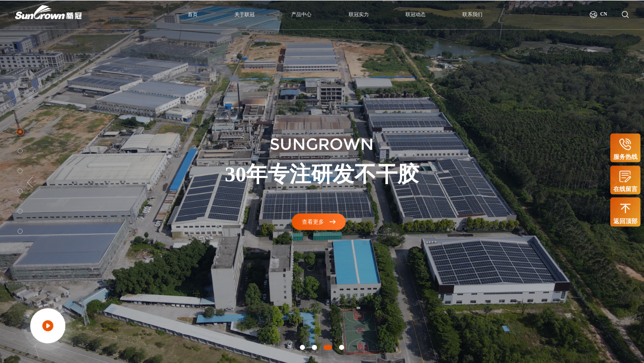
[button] (302, 347)
